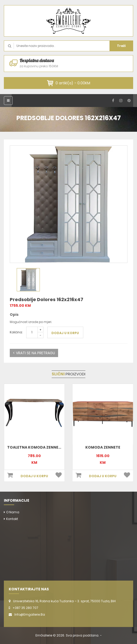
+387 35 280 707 (25, 608)
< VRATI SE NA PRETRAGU (34, 353)
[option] (69, 204)
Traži (121, 46)
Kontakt (12, 519)
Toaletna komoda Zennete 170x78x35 (46, 447)
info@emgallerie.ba (30, 614)
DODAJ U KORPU (65, 333)
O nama (13, 512)
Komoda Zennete (103, 447)
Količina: (16, 332)
